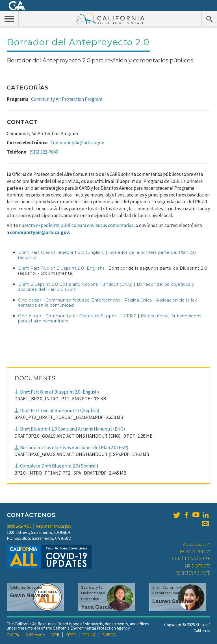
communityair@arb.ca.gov (39, 232)
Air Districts (197, 566)
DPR (55, 635)
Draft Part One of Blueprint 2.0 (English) (61, 252)
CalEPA (13, 635)
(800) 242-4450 (19, 526)
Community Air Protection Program (67, 99)
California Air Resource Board (110, 18)
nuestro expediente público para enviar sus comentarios (76, 225)
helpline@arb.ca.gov (54, 526)
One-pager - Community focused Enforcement (69, 300)
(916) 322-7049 (44, 152)
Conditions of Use (191, 559)
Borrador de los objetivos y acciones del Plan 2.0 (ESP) (74, 447)
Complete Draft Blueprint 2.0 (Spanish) (59, 466)
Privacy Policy (195, 552)
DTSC (71, 635)
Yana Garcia (97, 607)
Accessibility (197, 544)
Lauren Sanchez (173, 601)
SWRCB (109, 635)
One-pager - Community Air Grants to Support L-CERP (77, 316)
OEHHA (89, 635)
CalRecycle (35, 635)
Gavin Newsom (29, 595)
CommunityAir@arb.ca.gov (77, 143)
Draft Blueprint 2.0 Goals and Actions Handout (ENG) (75, 284)
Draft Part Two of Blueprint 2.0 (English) (61, 268)
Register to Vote (193, 573)
